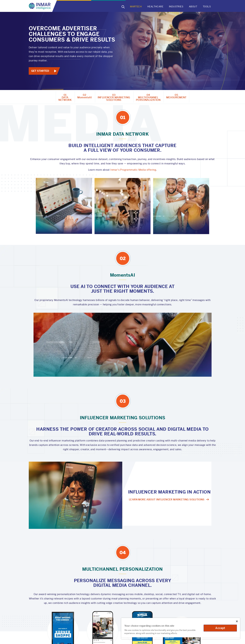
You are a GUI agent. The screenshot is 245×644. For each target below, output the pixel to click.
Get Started (40, 71)
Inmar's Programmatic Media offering (133, 170)
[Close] (237, 621)
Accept (220, 628)
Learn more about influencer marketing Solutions (167, 500)
